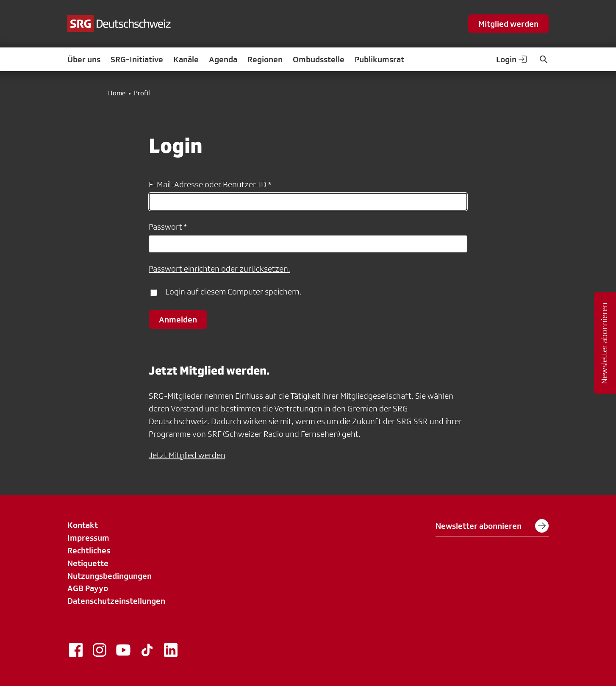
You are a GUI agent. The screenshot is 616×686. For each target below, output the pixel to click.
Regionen (265, 59)
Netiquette (88, 563)
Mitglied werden (508, 24)
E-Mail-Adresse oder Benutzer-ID (208, 184)
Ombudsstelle (319, 59)
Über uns (84, 59)
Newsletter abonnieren (492, 526)
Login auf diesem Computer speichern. (233, 292)
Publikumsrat (379, 59)
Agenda (223, 59)
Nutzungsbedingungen (110, 576)
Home (117, 93)
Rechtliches (89, 550)
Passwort (165, 227)
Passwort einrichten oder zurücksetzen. (219, 269)
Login (512, 59)
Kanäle (186, 59)
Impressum (88, 538)
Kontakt (83, 525)
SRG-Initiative (137, 59)
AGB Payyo (88, 588)
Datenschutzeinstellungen (116, 601)
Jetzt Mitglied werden (187, 455)
